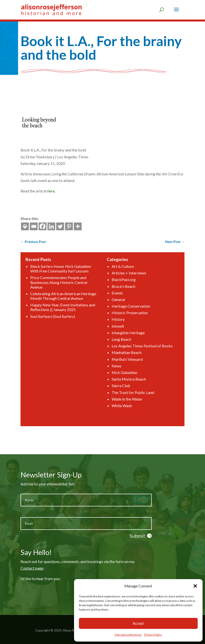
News (111, 355)
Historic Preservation (119, 323)
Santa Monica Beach (118, 363)
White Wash (114, 378)
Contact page (32, 568)
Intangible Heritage (118, 335)
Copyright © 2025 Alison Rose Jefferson (64, 630)
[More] (47, 226)
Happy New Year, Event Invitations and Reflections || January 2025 (79, 320)
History (112, 327)
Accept (138, 623)
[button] (195, 586)
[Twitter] (29, 226)
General (112, 316)
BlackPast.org (115, 304)
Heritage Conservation (119, 319)
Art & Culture (115, 296)
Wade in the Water (117, 375)
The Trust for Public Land (121, 371)
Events (111, 312)
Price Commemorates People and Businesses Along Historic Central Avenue (76, 305)
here (20, 191)
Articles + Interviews (118, 300)
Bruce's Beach (115, 308)
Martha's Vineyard (117, 351)
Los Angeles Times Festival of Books (126, 343)
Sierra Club (113, 367)
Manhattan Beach (117, 347)
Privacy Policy (153, 635)
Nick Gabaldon (116, 359)
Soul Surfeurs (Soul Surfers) (73, 326)
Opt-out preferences (128, 635)
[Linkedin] (21, 226)
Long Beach (114, 339)
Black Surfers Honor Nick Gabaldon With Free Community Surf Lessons (78, 297)
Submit (137, 536)
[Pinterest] (38, 226)
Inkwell (112, 331)
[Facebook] (12, 226)
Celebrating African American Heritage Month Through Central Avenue (79, 314)
